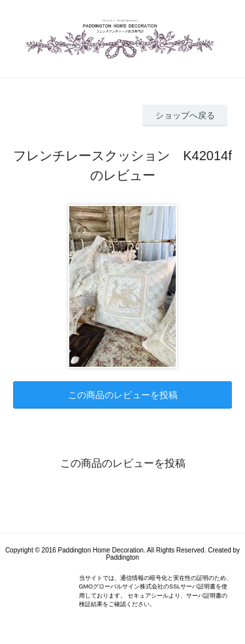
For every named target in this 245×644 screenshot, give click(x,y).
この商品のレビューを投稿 (123, 395)
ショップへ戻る (185, 115)
